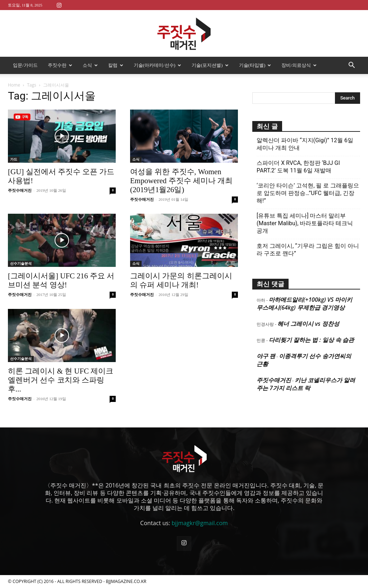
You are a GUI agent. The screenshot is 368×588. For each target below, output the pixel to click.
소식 (90, 65)
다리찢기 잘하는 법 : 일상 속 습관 (311, 340)
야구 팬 (266, 356)
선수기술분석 (21, 263)
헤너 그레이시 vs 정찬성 (308, 324)
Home (14, 85)
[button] (351, 66)
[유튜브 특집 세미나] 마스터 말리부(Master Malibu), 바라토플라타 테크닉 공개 (305, 223)
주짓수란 (60, 65)
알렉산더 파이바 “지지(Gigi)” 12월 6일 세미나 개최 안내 (305, 144)
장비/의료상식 (299, 65)
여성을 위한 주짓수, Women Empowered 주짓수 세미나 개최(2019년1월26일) (181, 181)
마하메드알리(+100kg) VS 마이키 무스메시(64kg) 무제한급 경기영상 (304, 304)
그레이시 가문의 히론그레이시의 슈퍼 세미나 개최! (181, 280)
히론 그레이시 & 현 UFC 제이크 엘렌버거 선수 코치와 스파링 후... (61, 380)
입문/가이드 (25, 65)
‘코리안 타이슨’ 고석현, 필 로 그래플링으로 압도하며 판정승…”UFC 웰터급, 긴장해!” (308, 193)
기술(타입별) (255, 65)
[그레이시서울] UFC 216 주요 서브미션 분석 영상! (61, 280)
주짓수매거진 (20, 190)
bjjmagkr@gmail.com (200, 523)
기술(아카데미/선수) (157, 65)
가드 (14, 159)
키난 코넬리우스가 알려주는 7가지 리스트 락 (306, 384)
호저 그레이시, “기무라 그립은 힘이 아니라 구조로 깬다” (308, 250)
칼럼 (116, 65)
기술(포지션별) (210, 65)
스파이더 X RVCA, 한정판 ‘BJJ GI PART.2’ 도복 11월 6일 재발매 (298, 167)
